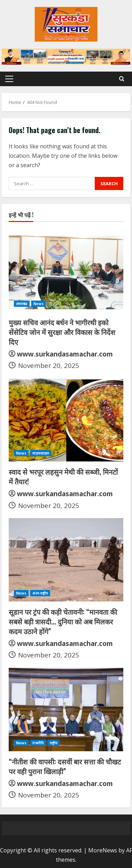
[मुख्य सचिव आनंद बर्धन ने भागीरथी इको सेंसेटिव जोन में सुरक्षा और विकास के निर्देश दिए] (66, 270)
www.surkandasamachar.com (65, 354)
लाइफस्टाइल (41, 453)
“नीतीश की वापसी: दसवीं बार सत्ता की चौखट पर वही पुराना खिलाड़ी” (65, 766)
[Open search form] (122, 79)
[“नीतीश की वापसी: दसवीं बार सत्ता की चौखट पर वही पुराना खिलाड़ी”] (66, 710)
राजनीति (38, 743)
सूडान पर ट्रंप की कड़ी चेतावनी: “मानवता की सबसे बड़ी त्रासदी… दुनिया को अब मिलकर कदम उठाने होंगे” (63, 621)
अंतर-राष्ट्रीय (40, 593)
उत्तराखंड (22, 304)
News (39, 304)
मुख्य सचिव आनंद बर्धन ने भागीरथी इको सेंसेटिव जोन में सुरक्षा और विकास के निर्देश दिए (62, 332)
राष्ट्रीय (53, 743)
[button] (9, 79)
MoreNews (103, 850)
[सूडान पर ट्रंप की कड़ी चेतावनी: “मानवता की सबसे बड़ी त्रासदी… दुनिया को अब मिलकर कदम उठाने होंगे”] (66, 560)
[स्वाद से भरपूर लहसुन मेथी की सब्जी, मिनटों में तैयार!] (66, 420)
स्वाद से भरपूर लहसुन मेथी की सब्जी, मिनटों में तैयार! (63, 476)
